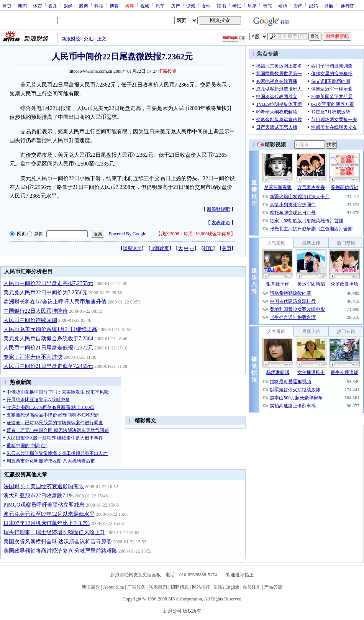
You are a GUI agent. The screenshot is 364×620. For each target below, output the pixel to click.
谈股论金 (132, 248)
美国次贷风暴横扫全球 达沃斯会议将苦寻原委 (58, 542)
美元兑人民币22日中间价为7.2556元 (46, 293)
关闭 (226, 248)
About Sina (113, 587)
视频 (145, 6)
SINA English (226, 587)
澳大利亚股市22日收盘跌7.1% (39, 496)
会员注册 (252, 587)
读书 (221, 6)
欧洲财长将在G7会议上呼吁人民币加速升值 (55, 302)
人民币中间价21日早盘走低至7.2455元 (48, 366)
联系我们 (158, 587)
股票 (84, 6)
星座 (252, 6)
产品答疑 (273, 587)
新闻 (22, 6)
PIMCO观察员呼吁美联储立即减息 (44, 505)
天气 (267, 6)
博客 (114, 6)
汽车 (160, 6)
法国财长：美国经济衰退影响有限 (44, 486)
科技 (99, 6)
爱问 (298, 6)
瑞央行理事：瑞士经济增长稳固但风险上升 (54, 532)
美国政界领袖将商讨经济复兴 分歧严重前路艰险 (61, 551)
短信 (283, 6)
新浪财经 (71, 39)
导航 (329, 6)
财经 (68, 6)
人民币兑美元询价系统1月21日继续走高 (50, 329)
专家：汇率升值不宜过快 (33, 357)
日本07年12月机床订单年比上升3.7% (47, 523)
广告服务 (136, 587)
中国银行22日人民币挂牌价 (36, 311)
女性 (206, 6)
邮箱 (313, 6)
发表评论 (221, 223)
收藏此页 (160, 248)
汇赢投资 (167, 71)
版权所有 (192, 611)
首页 (7, 6)
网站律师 (201, 587)
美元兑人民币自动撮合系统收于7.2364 (48, 339)
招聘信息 (180, 587)
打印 (208, 248)
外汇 (89, 39)
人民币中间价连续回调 (30, 320)
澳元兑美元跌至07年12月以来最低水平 (49, 514)
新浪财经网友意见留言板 (136, 575)
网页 (21, 234)
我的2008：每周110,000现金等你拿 (196, 234)
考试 (237, 6)
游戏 (191, 6)
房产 (175, 6)
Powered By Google (127, 234)
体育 (38, 6)
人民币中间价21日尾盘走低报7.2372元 (48, 348)
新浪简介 (91, 587)
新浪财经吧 (218, 209)
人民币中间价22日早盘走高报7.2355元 (48, 283)
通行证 (348, 6)
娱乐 (53, 6)
